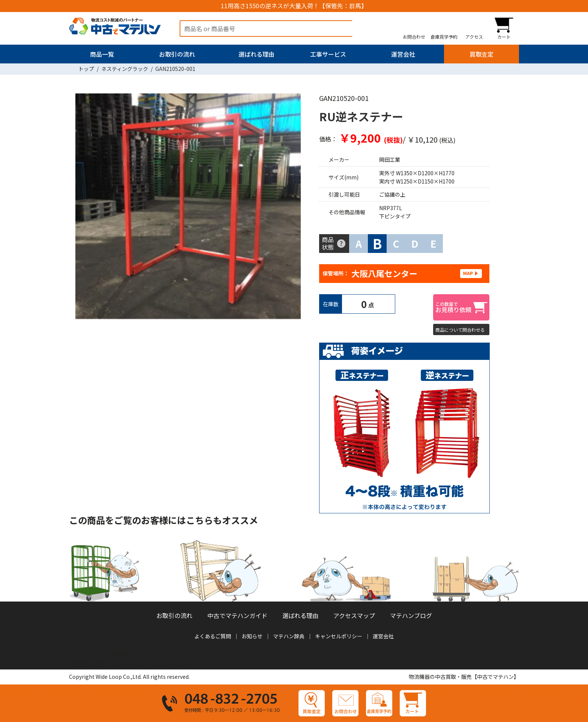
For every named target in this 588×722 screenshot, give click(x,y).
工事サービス (328, 54)
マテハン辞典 (289, 636)
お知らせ (252, 636)
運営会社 (403, 54)
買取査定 (481, 54)
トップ (86, 69)
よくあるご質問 (213, 636)
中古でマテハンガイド (237, 615)
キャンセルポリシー (339, 636)
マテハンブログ (411, 615)
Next (298, 208)
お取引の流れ (177, 54)
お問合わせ (414, 36)
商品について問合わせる (460, 330)
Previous (78, 208)
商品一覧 (102, 54)
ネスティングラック (125, 69)
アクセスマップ (354, 615)
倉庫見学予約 (444, 36)
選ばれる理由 (256, 54)
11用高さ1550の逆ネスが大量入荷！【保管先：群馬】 (294, 6)
